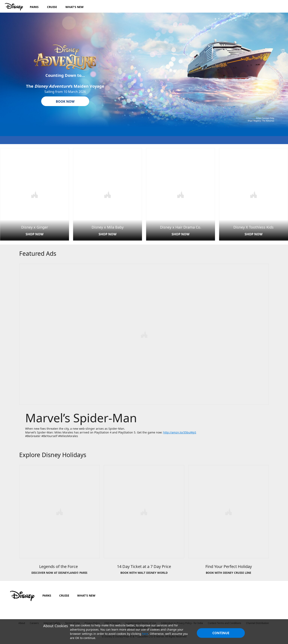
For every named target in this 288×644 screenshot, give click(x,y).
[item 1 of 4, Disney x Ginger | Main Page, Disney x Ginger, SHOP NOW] (34, 194)
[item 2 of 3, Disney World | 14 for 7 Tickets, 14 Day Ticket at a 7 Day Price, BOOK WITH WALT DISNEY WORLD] (144, 522)
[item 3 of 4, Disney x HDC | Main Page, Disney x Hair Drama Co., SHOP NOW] (180, 194)
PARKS (47, 594)
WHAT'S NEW (86, 594)
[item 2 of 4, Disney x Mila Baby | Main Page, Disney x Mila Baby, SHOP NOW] (107, 194)
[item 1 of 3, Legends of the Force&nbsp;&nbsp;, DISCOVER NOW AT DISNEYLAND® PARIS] (59, 522)
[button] (65, 101)
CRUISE (64, 594)
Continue (221, 633)
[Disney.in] (14, 7)
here (145, 634)
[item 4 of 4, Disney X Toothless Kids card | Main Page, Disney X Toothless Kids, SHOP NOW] (253, 194)
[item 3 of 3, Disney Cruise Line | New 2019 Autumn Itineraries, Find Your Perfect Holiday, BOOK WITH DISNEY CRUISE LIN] (228, 522)
